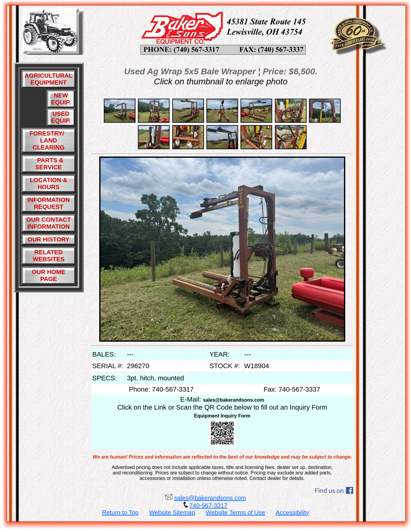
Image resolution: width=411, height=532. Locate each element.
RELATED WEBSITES (48, 256)
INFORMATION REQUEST (49, 203)
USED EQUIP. (61, 117)
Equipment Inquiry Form (222, 416)
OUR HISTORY (49, 239)
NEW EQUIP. (61, 99)
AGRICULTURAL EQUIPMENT (49, 79)
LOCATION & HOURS (49, 183)
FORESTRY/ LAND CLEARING (49, 140)
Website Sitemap (172, 513)
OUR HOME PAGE (49, 275)
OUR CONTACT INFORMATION (48, 223)
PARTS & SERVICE (49, 164)
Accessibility (292, 513)
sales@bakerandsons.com (234, 400)
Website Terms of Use (235, 513)
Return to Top (120, 513)
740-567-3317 (208, 506)
